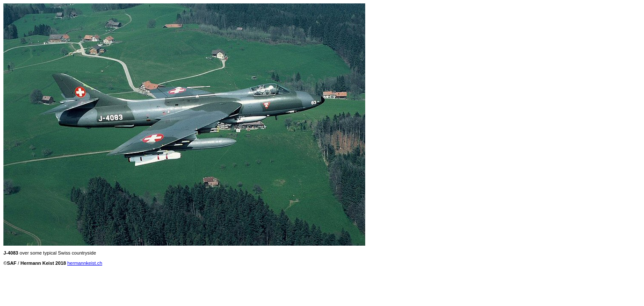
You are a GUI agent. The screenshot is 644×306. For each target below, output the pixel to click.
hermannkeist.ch (85, 263)
